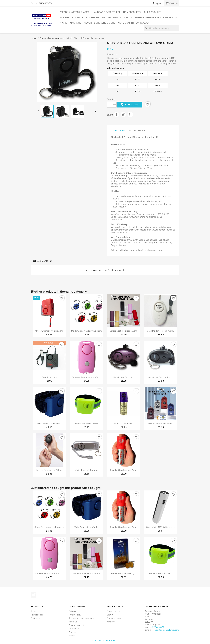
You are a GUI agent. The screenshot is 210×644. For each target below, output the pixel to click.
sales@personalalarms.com (166, 630)
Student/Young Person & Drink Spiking (154, 17)
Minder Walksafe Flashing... (124, 573)
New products (37, 615)
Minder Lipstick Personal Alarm (124, 331)
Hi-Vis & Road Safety (71, 17)
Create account (114, 618)
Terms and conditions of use (82, 618)
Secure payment (76, 625)
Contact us (74, 629)
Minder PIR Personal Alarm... (161, 424)
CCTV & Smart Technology (134, 23)
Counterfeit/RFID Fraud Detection (107, 17)
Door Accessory (49, 377)
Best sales (35, 618)
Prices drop (36, 611)
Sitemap (73, 632)
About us (73, 622)
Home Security (132, 12)
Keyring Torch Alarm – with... (49, 470)
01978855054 (46, 3)
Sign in (110, 615)
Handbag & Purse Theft (106, 12)
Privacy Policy (75, 615)
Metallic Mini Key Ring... (124, 377)
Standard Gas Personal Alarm (124, 470)
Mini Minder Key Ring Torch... (161, 377)
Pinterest (130, 114)
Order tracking (114, 611)
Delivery (73, 611)
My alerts (111, 622)
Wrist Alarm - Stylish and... (49, 424)
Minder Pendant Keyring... (86, 470)
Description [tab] (119, 130)
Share (117, 114)
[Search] (162, 28)
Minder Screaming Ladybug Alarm (86, 331)
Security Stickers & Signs (100, 23)
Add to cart (130, 105)
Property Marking (70, 23)
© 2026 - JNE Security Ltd (105, 640)
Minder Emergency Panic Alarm (49, 331)
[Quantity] (110, 105)
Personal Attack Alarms (74, 12)
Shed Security (153, 12)
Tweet (123, 114)
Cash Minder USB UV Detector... (161, 527)
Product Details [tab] (137, 130)
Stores (72, 636)
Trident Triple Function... (124, 424)
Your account (116, 606)
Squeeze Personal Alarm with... (86, 377)
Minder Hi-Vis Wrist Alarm (86, 424)
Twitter (34, 595)
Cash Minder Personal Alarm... (161, 331)
